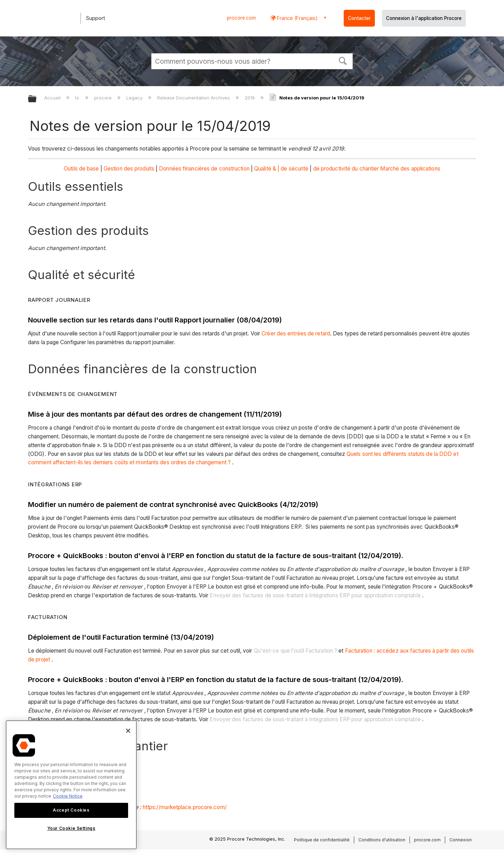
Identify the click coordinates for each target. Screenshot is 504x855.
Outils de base (81, 169)
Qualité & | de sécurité (281, 169)
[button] (343, 60)
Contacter (359, 18)
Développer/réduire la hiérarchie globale (37, 99)
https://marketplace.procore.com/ (185, 807)
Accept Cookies (71, 810)
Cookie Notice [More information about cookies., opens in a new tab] (68, 796)
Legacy (135, 98)
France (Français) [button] (297, 18)
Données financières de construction (204, 169)
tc (78, 98)
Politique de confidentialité (322, 840)
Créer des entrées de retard (296, 333)
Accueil (53, 98)
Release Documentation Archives (194, 98)
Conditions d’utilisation (382, 840)
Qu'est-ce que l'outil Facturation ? (296, 651)
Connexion (461, 840)
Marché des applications (410, 169)
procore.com (241, 18)
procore (104, 98)
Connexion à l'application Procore (424, 18)
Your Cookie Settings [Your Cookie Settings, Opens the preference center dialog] (71, 828)
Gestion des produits (129, 169)
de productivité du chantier (346, 169)
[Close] (128, 731)
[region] (71, 785)
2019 (250, 98)
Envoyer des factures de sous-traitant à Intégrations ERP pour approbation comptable (315, 595)
